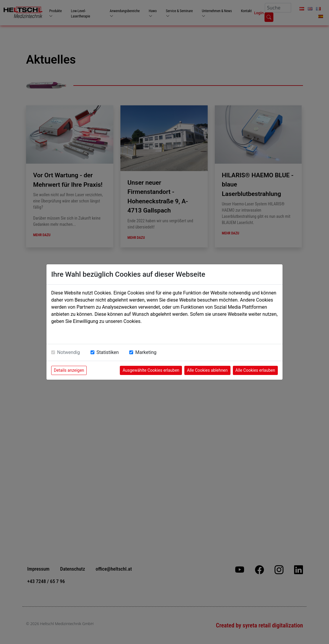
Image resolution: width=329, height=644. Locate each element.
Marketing (146, 352)
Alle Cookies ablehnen (207, 370)
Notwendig (68, 352)
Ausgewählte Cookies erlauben (151, 370)
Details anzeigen (69, 370)
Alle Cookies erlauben (255, 370)
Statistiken (108, 352)
